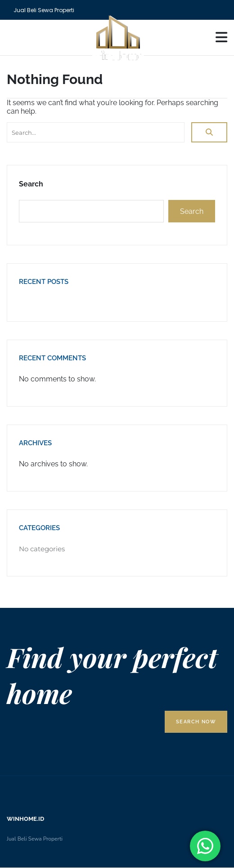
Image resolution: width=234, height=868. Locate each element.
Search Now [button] (196, 722)
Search (31, 184)
